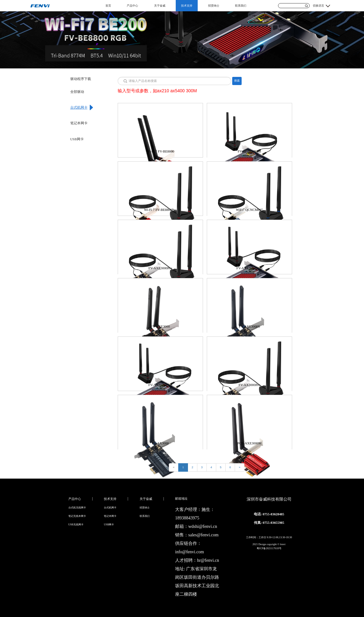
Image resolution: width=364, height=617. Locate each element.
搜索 (237, 81)
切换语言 (318, 6)
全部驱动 (77, 92)
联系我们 (241, 6)
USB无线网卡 (76, 524)
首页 (108, 6)
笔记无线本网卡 (77, 516)
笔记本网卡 (79, 123)
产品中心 (132, 6)
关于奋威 (160, 6)
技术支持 (187, 6)
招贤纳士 (214, 6)
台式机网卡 (79, 107)
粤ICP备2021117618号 (269, 548)
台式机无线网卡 (77, 507)
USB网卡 (77, 139)
